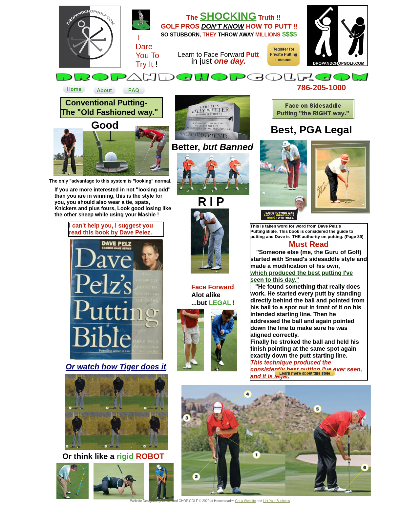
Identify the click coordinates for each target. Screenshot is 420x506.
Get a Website (245, 501)
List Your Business (277, 501)
